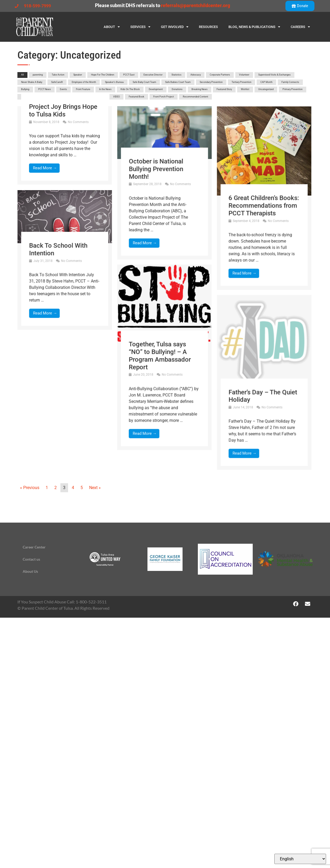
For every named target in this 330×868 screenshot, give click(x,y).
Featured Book (137, 97)
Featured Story (224, 89)
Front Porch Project (164, 97)
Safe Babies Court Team (178, 82)
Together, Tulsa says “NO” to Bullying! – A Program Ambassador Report (101, 425)
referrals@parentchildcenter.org (195, 5)
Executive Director (153, 75)
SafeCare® (57, 82)
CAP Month (266, 82)
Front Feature (83, 89)
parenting (38, 75)
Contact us (31, 559)
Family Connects (290, 82)
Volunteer (244, 75)
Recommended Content (195, 97)
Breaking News (200, 89)
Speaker (78, 75)
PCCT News (45, 89)
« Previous (30, 488)
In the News (105, 89)
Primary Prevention (293, 89)
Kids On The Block (130, 89)
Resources (208, 27)
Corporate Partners (220, 75)
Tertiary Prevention (241, 82)
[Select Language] (300, 859)
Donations (177, 89)
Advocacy (196, 75)
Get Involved (175, 27)
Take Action (58, 75)
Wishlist (245, 89)
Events (63, 89)
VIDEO (116, 97)
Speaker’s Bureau (114, 82)
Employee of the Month (84, 82)
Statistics (176, 75)
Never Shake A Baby (32, 82)
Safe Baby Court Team (144, 82)
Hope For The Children (103, 75)
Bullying (25, 89)
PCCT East (129, 75)
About (112, 27)
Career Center (34, 547)
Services (140, 27)
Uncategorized (266, 89)
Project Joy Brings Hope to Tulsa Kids (63, 111)
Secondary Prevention (211, 82)
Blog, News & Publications (254, 27)
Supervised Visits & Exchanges (274, 75)
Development (156, 89)
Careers (300, 27)
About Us (30, 571)
